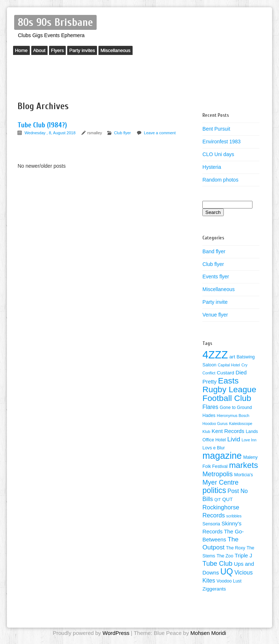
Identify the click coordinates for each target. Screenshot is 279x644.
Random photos (220, 180)
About (44, 52)
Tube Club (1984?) (42, 125)
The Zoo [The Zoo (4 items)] (225, 556)
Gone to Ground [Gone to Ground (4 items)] (236, 408)
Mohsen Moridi (208, 633)
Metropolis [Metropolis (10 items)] (217, 474)
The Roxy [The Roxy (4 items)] (236, 548)
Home (23, 52)
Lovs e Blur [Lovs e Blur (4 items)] (214, 448)
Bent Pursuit (216, 129)
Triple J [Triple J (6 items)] (243, 556)
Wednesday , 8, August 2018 (50, 133)
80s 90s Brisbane (55, 22)
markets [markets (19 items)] (243, 465)
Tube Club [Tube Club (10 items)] (217, 564)
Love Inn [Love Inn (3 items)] (249, 440)
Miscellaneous (130, 52)
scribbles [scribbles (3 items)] (234, 516)
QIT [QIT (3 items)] (218, 500)
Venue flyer (215, 315)
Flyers (65, 52)
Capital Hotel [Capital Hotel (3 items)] (229, 365)
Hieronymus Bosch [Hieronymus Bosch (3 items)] (233, 416)
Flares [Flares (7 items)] (210, 407)
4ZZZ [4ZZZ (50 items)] (215, 355)
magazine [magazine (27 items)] (222, 456)
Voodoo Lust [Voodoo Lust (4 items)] (229, 581)
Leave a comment (160, 133)
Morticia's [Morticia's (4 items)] (243, 475)
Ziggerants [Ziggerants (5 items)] (214, 589)
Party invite (215, 302)
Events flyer (216, 277)
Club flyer (122, 133)
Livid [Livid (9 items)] (234, 439)
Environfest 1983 (221, 142)
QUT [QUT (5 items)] (228, 499)
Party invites (94, 52)
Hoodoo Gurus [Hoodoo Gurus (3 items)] (215, 424)
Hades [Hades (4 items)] (209, 416)
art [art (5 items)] (232, 357)
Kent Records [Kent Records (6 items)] (228, 431)
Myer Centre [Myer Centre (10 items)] (220, 482)
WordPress (116, 633)
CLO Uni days (218, 154)
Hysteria (212, 167)
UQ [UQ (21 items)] (227, 572)
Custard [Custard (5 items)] (226, 373)
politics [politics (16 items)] (214, 490)
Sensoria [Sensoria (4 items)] (211, 524)
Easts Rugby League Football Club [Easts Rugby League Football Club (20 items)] (229, 389)
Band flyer (214, 251)
